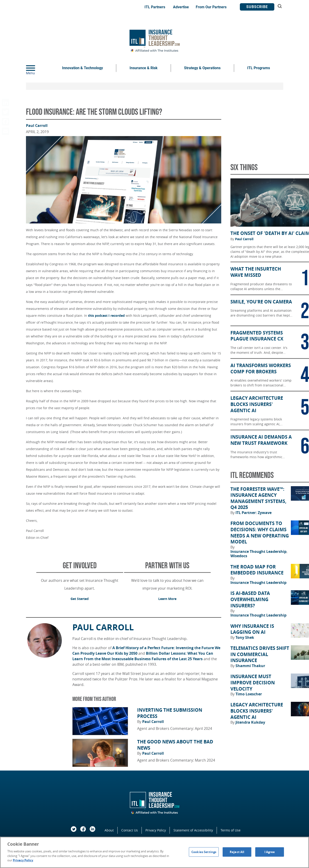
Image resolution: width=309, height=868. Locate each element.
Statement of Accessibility (193, 830)
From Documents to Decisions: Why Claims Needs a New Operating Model (260, 533)
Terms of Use (231, 830)
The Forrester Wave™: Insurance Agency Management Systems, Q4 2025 (258, 498)
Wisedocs (239, 556)
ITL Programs (259, 68)
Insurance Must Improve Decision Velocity (253, 683)
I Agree (270, 852)
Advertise (181, 7)
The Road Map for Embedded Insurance (257, 570)
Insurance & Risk (144, 68)
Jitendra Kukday (250, 722)
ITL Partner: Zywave (254, 513)
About (109, 830)
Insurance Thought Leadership (259, 551)
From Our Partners (211, 7)
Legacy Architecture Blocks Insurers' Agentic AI (257, 711)
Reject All (237, 852)
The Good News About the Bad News (175, 745)
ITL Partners (155, 7)
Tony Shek (245, 637)
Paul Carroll (37, 126)
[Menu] (37, 68)
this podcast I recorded (106, 316)
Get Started (80, 599)
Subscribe (257, 7)
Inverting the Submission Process (170, 713)
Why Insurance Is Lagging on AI (252, 629)
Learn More (167, 599)
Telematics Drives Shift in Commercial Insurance (260, 654)
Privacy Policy (156, 830)
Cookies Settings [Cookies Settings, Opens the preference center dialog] (204, 852)
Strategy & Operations (202, 68)
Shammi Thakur (250, 666)
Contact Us (130, 830)
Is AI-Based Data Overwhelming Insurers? (250, 599)
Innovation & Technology (82, 68)
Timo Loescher (249, 694)
